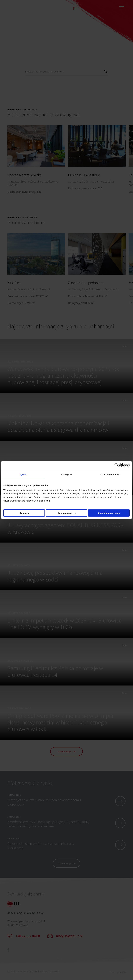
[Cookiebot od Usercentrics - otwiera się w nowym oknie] (117, 466)
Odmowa (24, 513)
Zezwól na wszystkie (109, 513)
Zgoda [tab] (23, 474)
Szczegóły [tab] (66, 474)
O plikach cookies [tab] (110, 474)
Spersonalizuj (67, 513)
